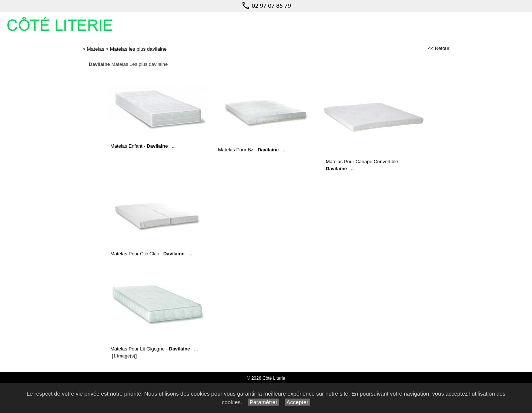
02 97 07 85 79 (266, 6)
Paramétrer (263, 402)
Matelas (96, 49)
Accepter (297, 402)
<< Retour (439, 48)
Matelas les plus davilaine (138, 49)
